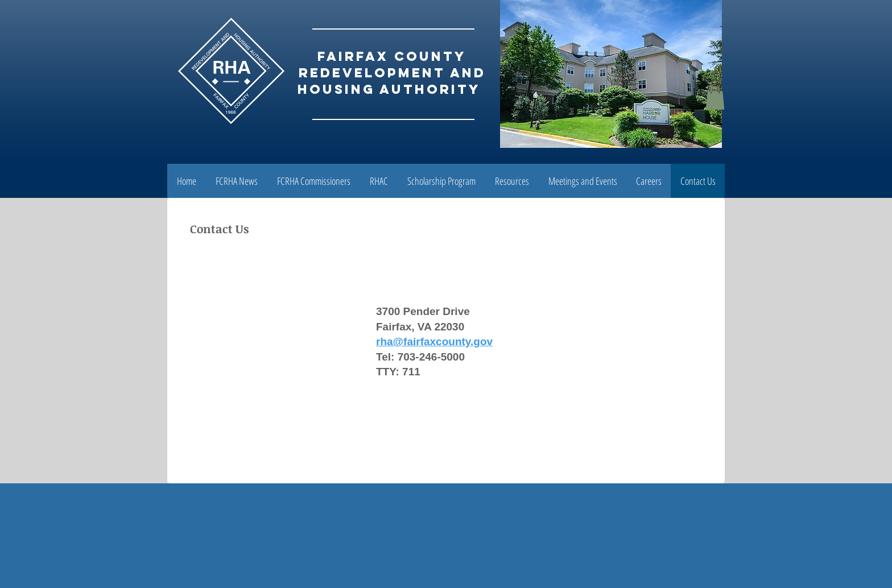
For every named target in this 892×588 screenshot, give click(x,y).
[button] (715, 98)
